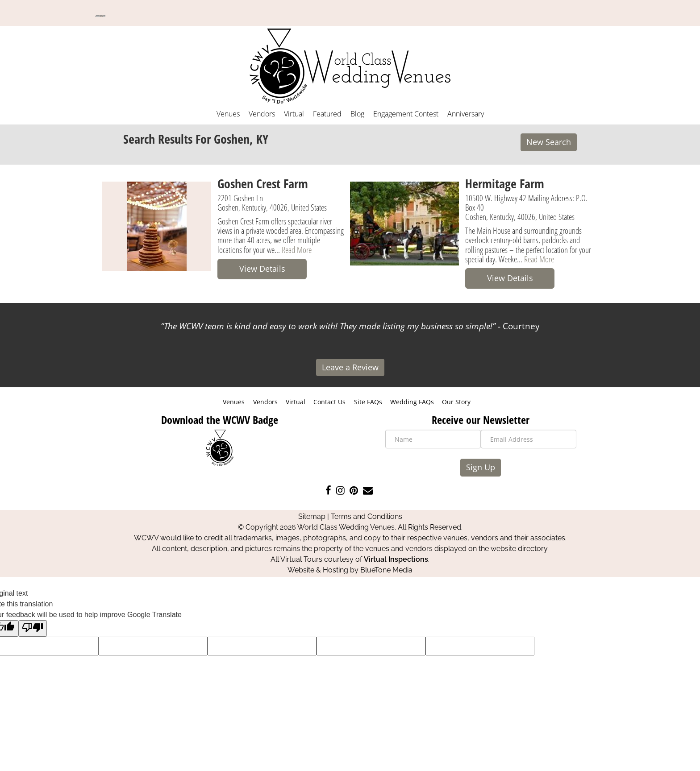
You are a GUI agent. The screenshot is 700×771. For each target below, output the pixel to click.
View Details (262, 269)
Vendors (262, 114)
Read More (297, 250)
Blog (357, 114)
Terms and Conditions (367, 516)
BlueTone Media (386, 570)
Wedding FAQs (412, 402)
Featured (327, 114)
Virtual (294, 114)
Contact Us (329, 402)
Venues (228, 114)
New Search (549, 142)
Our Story (456, 402)
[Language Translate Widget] (100, 16)
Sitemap (312, 516)
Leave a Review (350, 367)
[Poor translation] (33, 628)
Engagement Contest (406, 114)
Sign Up (481, 467)
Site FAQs (368, 402)
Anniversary (466, 114)
